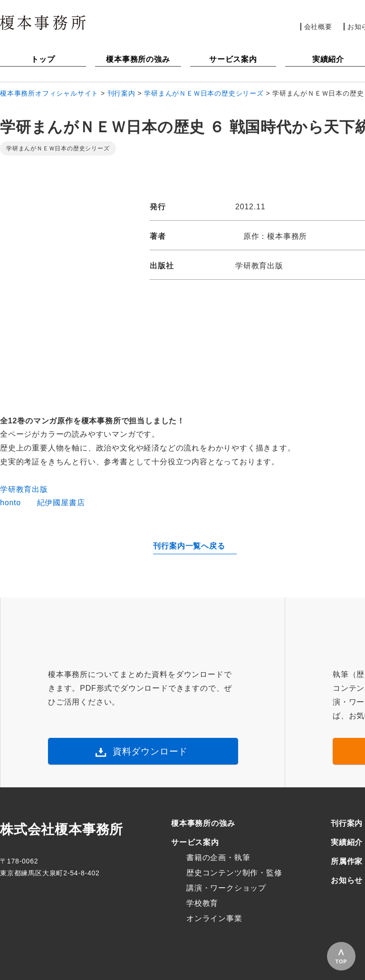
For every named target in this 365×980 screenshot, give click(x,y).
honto (10, 503)
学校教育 (202, 903)
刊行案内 (347, 823)
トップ (43, 59)
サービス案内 (233, 59)
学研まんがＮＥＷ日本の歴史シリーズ (58, 148)
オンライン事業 (214, 918)
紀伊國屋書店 (61, 503)
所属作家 (347, 861)
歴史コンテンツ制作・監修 (234, 873)
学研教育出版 (24, 489)
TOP (341, 961)
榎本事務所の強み (138, 59)
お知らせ (347, 880)
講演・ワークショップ (226, 888)
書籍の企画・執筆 (218, 857)
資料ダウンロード (150, 751)
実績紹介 (347, 842)
